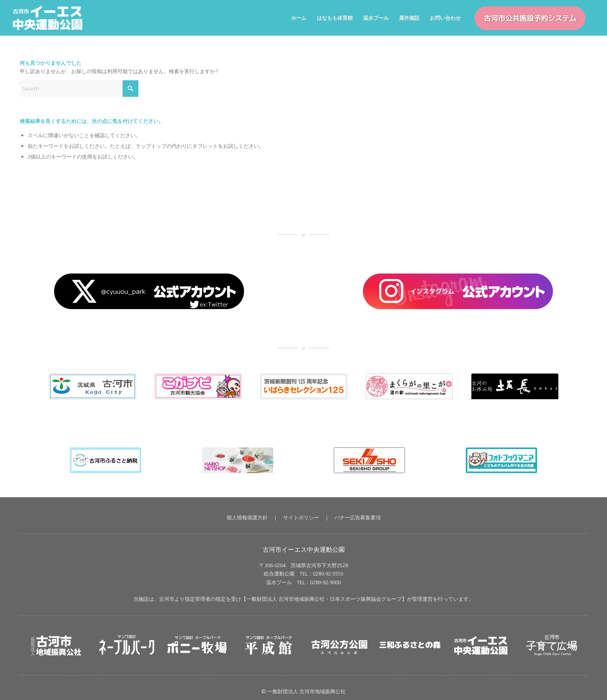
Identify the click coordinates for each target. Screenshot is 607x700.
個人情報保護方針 (247, 517)
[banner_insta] (458, 291)
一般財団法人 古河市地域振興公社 (286, 599)
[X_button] (149, 291)
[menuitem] (299, 18)
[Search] (79, 89)
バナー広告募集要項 (358, 517)
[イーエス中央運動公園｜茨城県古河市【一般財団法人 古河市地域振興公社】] (52, 18)
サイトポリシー (301, 517)
